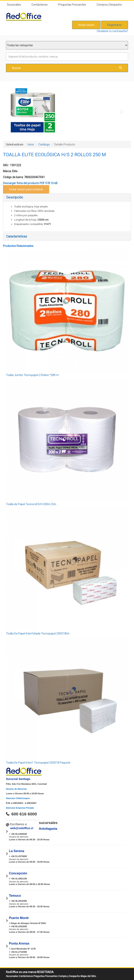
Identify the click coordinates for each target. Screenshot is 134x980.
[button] (13, 111)
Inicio (31, 144)
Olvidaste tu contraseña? (112, 31)
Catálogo (44, 144)
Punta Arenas (19, 943)
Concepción (18, 873)
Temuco (15, 896)
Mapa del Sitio (88, 976)
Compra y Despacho (109, 5)
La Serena (17, 851)
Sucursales (14, 5)
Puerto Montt (19, 918)
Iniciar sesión (86, 25)
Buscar (67, 68)
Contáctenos (40, 5)
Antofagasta (48, 829)
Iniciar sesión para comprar (26, 189)
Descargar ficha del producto (30, 183)
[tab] (67, 197)
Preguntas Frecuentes (72, 5)
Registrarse (115, 25)
